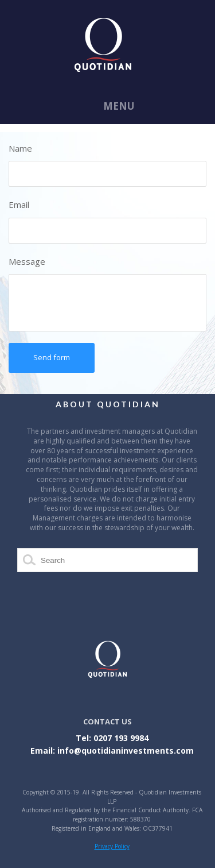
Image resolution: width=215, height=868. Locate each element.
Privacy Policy (112, 846)
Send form (52, 357)
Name (20, 148)
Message (27, 261)
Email (19, 205)
